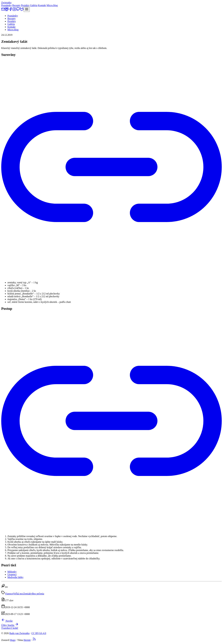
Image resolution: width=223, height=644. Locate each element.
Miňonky (12, 572)
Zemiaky (28, 594)
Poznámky (7, 5)
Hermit (27, 640)
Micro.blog (52, 5)
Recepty (16, 5)
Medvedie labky (15, 577)
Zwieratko (6, 3)
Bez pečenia (38, 594)
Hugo (13, 640)
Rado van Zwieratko (19, 633)
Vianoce (9, 594)
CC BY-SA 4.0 (39, 633)
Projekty (25, 5)
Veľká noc (18, 594)
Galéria (34, 5)
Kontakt (42, 5)
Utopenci (12, 574)
